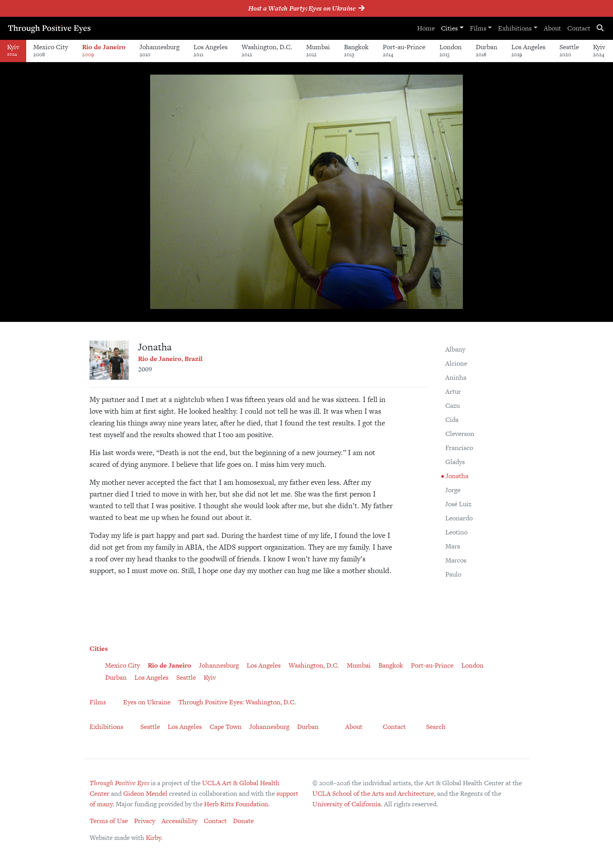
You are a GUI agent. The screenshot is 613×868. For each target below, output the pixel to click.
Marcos (456, 560)
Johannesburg (160, 50)
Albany (455, 349)
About (552, 28)
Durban (487, 50)
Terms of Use (109, 821)
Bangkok (356, 50)
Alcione (456, 363)
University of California (347, 804)
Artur (453, 391)
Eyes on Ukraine (147, 702)
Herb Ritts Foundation (236, 804)
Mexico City (51, 50)
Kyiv (599, 50)
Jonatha (456, 476)
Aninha (456, 377)
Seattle (569, 50)
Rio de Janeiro (104, 50)
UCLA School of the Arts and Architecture (373, 793)
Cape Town (226, 727)
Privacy (145, 821)
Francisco (459, 448)
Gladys (455, 462)
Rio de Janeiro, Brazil (170, 359)
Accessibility (179, 821)
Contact (579, 28)
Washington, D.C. (267, 50)
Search (436, 727)
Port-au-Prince (404, 50)
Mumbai (318, 50)
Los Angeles (211, 50)
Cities (449, 28)
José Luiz (458, 504)
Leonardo (459, 518)
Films (478, 28)
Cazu (453, 405)
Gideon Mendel (145, 793)
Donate (243, 821)
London (451, 50)
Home (426, 28)
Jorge (453, 490)
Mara (453, 546)
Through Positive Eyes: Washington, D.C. (237, 702)
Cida (452, 420)
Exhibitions (515, 28)
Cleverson (460, 434)
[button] (456, 82)
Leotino (456, 532)
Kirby (153, 838)
